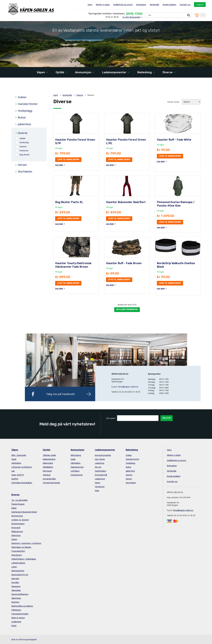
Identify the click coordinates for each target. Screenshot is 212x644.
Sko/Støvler (25, 172)
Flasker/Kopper (18, 504)
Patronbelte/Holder (20, 614)
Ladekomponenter (114, 72)
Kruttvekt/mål (101, 475)
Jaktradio (15, 579)
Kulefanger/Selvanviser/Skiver (24, 512)
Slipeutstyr (16, 535)
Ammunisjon (83, 72)
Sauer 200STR (18, 475)
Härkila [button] (22, 138)
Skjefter (15, 479)
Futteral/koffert (18, 551)
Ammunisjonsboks (103, 455)
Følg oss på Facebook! (61, 394)
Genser (22, 165)
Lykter (14, 567)
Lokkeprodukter (18, 563)
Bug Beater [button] (25, 155)
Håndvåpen (16, 463)
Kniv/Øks (15, 582)
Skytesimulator (18, 524)
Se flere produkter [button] (127, 309)
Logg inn (200, 4)
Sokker (22, 97)
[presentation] (138, 428)
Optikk (60, 72)
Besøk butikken (169, 5)
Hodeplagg (25, 111)
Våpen (41, 72)
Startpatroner (77, 475)
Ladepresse (100, 479)
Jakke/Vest (24, 124)
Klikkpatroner (17, 531)
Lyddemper (16, 622)
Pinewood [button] (24, 151)
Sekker (14, 539)
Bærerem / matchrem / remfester (26, 543)
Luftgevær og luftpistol (22, 467)
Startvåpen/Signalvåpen (22, 483)
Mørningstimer (18, 571)
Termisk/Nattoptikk (51, 483)
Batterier (15, 602)
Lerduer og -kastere (20, 520)
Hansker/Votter (28, 104)
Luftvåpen (75, 471)
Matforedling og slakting (22, 606)
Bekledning (144, 72)
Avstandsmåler (49, 479)
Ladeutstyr (100, 463)
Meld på (167, 418)
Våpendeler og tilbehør (21, 547)
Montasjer (47, 471)
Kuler (97, 491)
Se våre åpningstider (131, 17)
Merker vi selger (103, 5)
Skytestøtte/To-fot (20, 575)
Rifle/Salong (76, 455)
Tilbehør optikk (49, 455)
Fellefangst (16, 610)
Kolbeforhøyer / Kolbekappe (24, 559)
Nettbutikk (154, 5)
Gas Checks (100, 459)
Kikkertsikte (48, 463)
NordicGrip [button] (24, 142)
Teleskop (47, 475)
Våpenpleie (16, 590)
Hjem (90, 5)
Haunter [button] (23, 146)
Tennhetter (100, 487)
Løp (13, 471)
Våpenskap (16, 598)
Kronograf (16, 528)
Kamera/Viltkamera (20, 594)
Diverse (168, 72)
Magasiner (16, 586)
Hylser (97, 483)
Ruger (14, 626)
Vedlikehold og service (123, 5)
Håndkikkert (48, 467)
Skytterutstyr (17, 516)
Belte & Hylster (18, 618)
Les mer (59, 165)
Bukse (22, 117)
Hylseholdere (100, 471)
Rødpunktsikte (49, 459)
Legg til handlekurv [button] (68, 160)
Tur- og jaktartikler (20, 500)
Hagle (14, 459)
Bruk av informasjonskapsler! (24, 639)
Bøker (14, 508)
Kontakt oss (185, 5)
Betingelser (141, 5)
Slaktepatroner (77, 467)
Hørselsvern (17, 555)
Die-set (98, 467)
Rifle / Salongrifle (19, 455)
